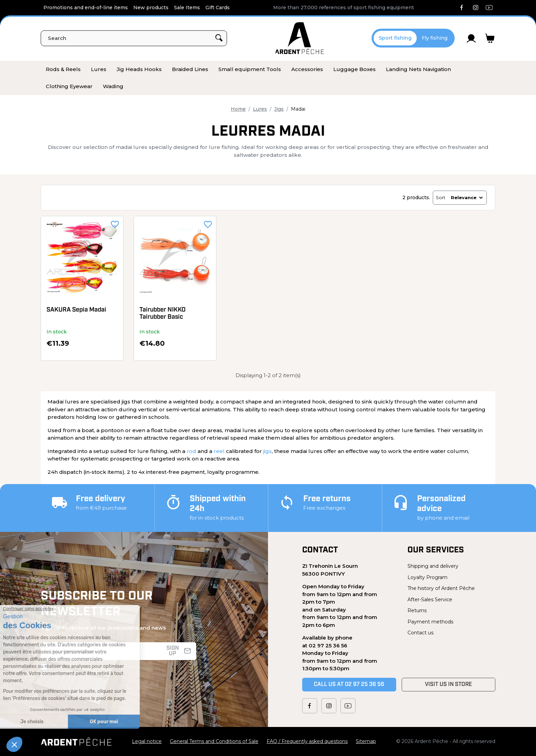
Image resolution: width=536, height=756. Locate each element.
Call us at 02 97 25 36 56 (349, 685)
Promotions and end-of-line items (86, 8)
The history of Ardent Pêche (441, 588)
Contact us (420, 633)
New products (151, 8)
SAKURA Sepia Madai (76, 310)
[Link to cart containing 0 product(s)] (490, 38)
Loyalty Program (427, 577)
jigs (267, 451)
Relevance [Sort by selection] (467, 197)
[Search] (134, 38)
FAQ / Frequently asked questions (307, 741)
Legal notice (147, 741)
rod (191, 451)
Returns (417, 610)
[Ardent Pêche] (299, 38)
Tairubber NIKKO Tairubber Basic (163, 314)
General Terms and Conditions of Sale (214, 741)
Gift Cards (218, 8)
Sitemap (366, 741)
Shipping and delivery (433, 566)
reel (219, 451)
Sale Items (187, 8)
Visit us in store (448, 685)
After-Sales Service (430, 600)
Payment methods (430, 622)
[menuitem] (63, 69)
